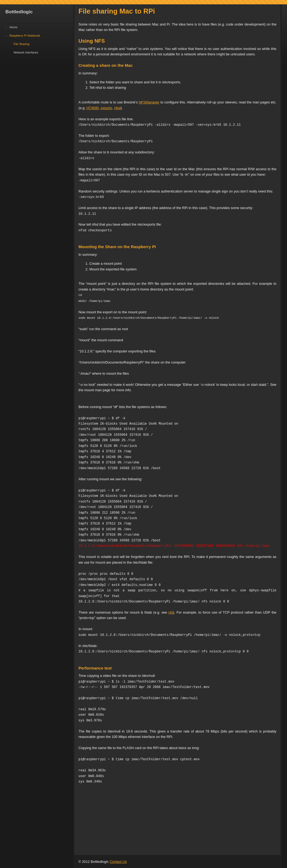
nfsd (117, 108)
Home (13, 27)
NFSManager (149, 102)
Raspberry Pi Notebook (25, 36)
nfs (171, 612)
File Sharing (21, 44)
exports (106, 108)
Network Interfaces (26, 52)
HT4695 (93, 108)
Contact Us (118, 861)
